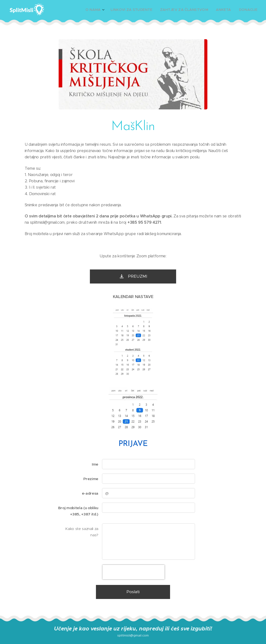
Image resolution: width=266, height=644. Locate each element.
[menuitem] (109, 10)
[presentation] (133, 572)
